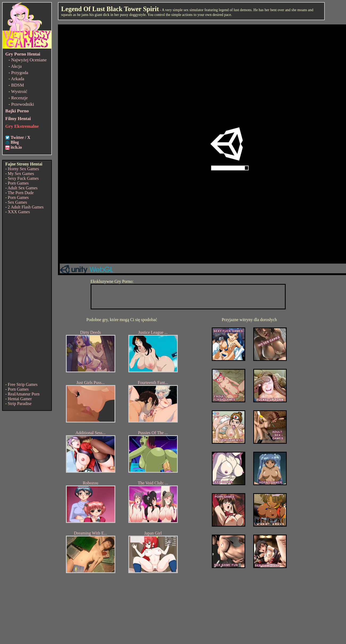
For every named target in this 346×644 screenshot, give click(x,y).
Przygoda (20, 73)
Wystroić (19, 91)
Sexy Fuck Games (23, 178)
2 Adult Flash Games (26, 207)
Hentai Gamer (20, 399)
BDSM (18, 85)
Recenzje (19, 98)
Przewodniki (23, 104)
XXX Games (19, 212)
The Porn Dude (21, 193)
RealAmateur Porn (24, 394)
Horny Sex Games (23, 169)
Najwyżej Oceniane (29, 60)
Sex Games (17, 202)
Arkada (18, 79)
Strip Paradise (20, 404)
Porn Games (18, 183)
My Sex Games (21, 174)
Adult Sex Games (22, 188)
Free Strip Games (23, 384)
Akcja (16, 66)
